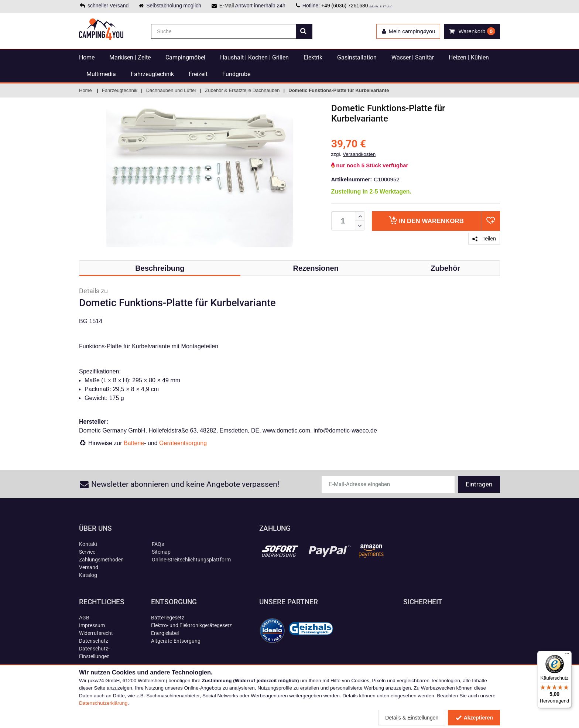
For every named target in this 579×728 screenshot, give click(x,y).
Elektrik (313, 57)
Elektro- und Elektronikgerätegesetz (191, 625)
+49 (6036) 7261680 (345, 6)
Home (87, 57)
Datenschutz (94, 641)
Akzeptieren (474, 718)
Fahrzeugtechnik (152, 74)
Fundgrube (236, 74)
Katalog (88, 575)
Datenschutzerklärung (103, 703)
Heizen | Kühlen (469, 57)
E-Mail (227, 6)
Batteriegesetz (168, 618)
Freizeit (198, 74)
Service (87, 552)
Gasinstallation (357, 57)
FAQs (158, 544)
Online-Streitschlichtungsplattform (191, 560)
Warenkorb (426, 220)
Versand (89, 567)
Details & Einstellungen (412, 718)
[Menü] (567, 655)
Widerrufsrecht (96, 633)
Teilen (484, 239)
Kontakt (88, 544)
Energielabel (165, 633)
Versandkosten (359, 154)
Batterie (134, 443)
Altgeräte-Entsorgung (176, 641)
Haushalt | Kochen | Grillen (254, 57)
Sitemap (161, 552)
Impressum (92, 625)
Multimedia (101, 74)
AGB (84, 618)
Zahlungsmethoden (101, 560)
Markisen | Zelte (130, 57)
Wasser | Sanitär (413, 57)
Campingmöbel (185, 57)
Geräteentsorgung (183, 443)
